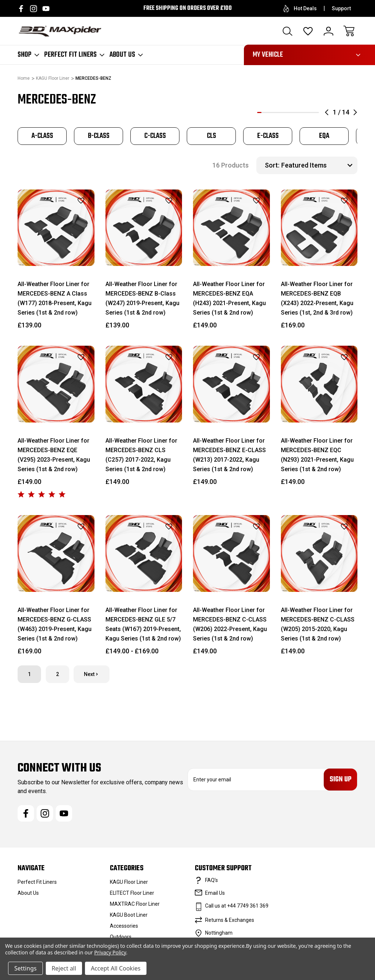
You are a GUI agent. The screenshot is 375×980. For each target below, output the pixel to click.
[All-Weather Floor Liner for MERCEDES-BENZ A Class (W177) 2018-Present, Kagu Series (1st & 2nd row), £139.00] (56, 228)
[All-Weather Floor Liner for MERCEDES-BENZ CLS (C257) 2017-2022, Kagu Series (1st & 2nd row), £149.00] (144, 384)
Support (341, 8)
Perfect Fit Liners (74, 55)
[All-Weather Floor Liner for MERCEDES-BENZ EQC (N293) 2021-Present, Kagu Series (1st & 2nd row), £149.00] (319, 384)
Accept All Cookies (116, 968)
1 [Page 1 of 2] (29, 674)
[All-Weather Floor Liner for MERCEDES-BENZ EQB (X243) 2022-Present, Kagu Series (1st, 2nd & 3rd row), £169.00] (319, 228)
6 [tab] (281, 112)
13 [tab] (312, 112)
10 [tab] (299, 112)
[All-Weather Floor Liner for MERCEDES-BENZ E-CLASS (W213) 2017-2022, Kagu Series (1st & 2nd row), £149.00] (231, 384)
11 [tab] (304, 112)
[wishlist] (72, 201)
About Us (126, 55)
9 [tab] (295, 112)
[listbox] (318, 165)
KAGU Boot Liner (129, 916)
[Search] (287, 31)
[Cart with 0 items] (349, 31)
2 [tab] (264, 112)
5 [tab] (277, 112)
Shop (28, 55)
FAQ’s (211, 881)
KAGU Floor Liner (129, 883)
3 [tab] (268, 112)
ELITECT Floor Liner (132, 894)
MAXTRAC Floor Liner (135, 905)
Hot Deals (300, 9)
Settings (25, 968)
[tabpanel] (42, 136)
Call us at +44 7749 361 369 (237, 907)
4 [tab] (272, 112)
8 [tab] (290, 112)
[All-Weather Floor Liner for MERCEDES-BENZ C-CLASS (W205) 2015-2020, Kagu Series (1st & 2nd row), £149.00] (319, 553)
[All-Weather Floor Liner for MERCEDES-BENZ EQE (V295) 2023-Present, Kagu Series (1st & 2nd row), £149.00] (56, 384)
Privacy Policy (110, 952)
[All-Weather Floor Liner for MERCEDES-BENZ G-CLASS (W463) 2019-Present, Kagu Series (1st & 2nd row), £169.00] (56, 553)
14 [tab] (317, 112)
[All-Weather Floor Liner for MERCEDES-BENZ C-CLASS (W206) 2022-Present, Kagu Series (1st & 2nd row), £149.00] (231, 553)
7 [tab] (286, 112)
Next (92, 674)
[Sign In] (328, 31)
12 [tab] (308, 112)
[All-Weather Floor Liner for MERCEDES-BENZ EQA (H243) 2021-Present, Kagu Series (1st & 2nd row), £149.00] (231, 228)
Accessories (124, 927)
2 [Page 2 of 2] (57, 674)
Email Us (215, 894)
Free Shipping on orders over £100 (188, 8)
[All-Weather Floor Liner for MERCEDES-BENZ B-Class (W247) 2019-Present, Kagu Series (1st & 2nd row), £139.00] (144, 228)
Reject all (64, 968)
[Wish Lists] (308, 31)
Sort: (272, 165)
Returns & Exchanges (230, 921)
